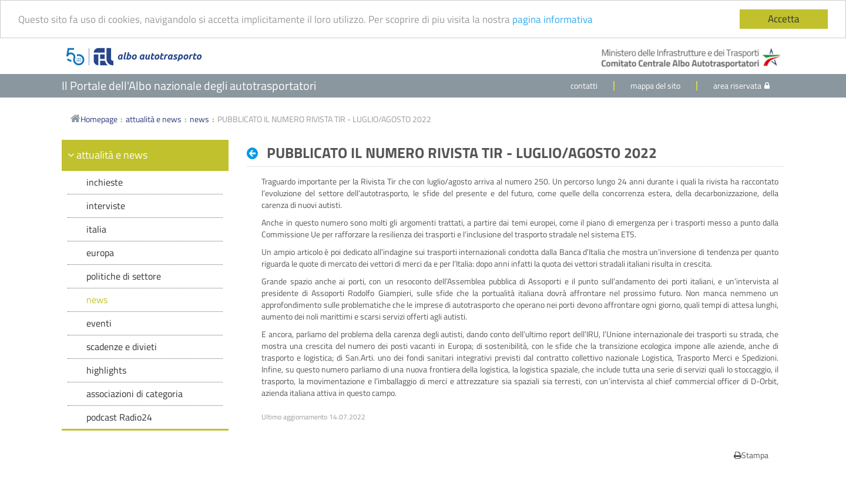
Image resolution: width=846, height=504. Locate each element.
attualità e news (154, 119)
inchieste (105, 182)
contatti (584, 85)
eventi (99, 323)
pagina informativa (553, 19)
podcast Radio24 (119, 417)
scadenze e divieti (122, 347)
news (199, 119)
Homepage (94, 119)
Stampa (751, 455)
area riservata (741, 85)
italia (96, 229)
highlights (106, 370)
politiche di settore (124, 276)
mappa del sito (655, 85)
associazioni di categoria (135, 394)
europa (100, 253)
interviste (106, 206)
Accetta (784, 19)
